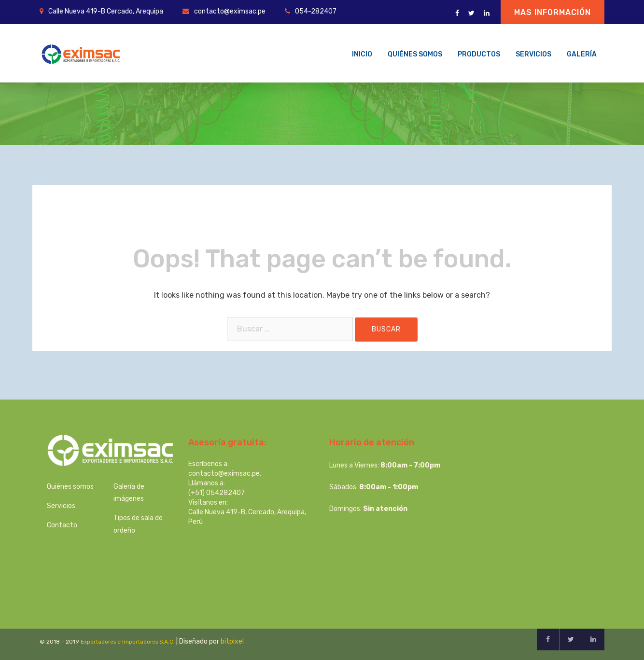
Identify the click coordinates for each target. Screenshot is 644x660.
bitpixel (232, 641)
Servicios (533, 54)
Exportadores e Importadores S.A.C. (128, 642)
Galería (582, 54)
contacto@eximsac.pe (230, 11)
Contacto (62, 525)
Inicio (362, 54)
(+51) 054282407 (217, 493)
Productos (479, 54)
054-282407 (316, 11)
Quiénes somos (415, 54)
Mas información (553, 12)
